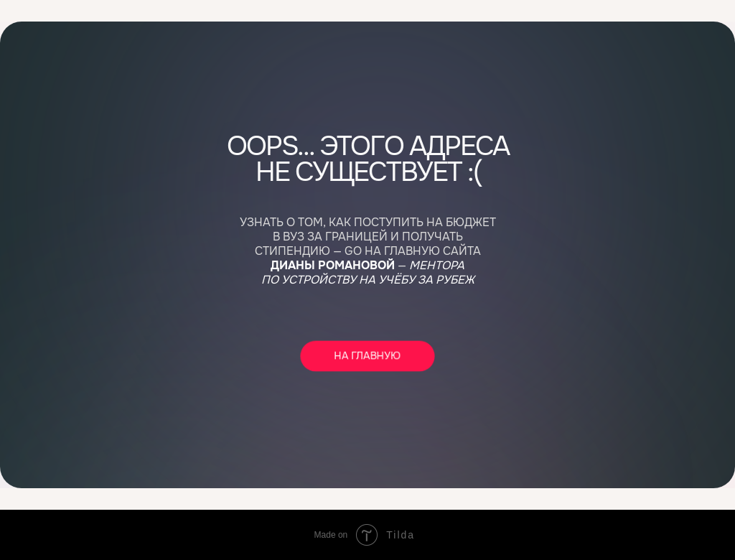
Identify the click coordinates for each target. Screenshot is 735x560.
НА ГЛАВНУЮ (367, 356)
